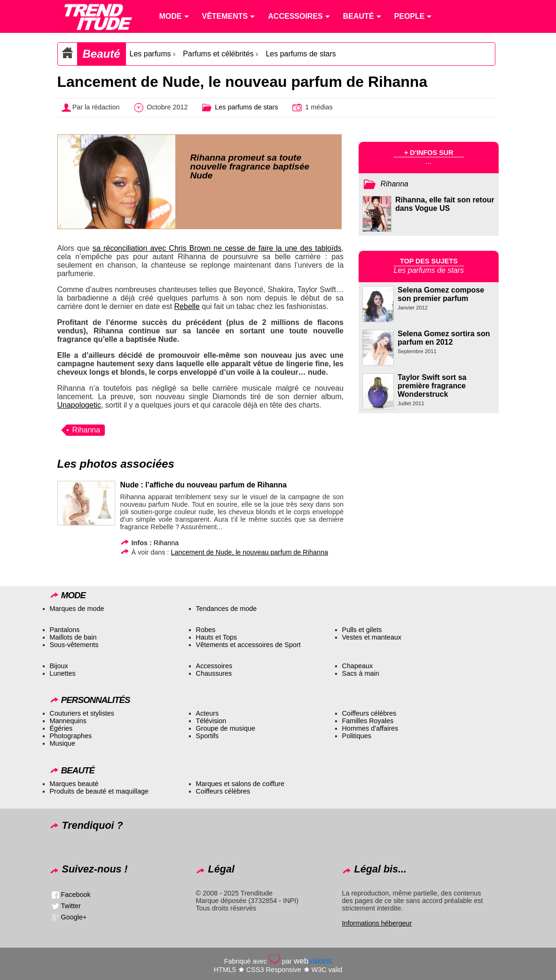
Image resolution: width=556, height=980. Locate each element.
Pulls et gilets (362, 630)
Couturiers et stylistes (82, 713)
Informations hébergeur (377, 923)
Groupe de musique (226, 728)
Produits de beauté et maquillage (99, 791)
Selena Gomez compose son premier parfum (441, 294)
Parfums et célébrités (218, 54)
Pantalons (65, 630)
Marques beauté (74, 784)
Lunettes (63, 673)
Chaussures (214, 673)
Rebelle (187, 306)
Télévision (211, 721)
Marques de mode (77, 609)
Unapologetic (79, 405)
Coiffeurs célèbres (369, 713)
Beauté (102, 54)
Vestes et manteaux (372, 637)
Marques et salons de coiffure (240, 784)
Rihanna (86, 430)
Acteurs (208, 713)
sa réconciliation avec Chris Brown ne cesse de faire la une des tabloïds (217, 248)
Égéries (61, 728)
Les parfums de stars (301, 54)
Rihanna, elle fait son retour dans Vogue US (445, 204)
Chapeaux (358, 666)
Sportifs (208, 736)
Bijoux (59, 666)
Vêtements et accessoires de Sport (248, 645)
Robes (206, 630)
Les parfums (150, 54)
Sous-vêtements (74, 645)
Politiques (357, 736)
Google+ (74, 917)
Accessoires (214, 666)
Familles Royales (368, 721)
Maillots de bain (73, 637)
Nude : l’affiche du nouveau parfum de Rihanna (204, 485)
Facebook (76, 895)
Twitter (71, 906)
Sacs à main (361, 673)
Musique (63, 743)
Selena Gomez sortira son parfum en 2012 (444, 338)
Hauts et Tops (217, 637)
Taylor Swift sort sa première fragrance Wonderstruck (432, 386)
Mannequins (68, 721)
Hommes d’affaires (370, 728)
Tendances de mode (227, 609)
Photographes (71, 736)
